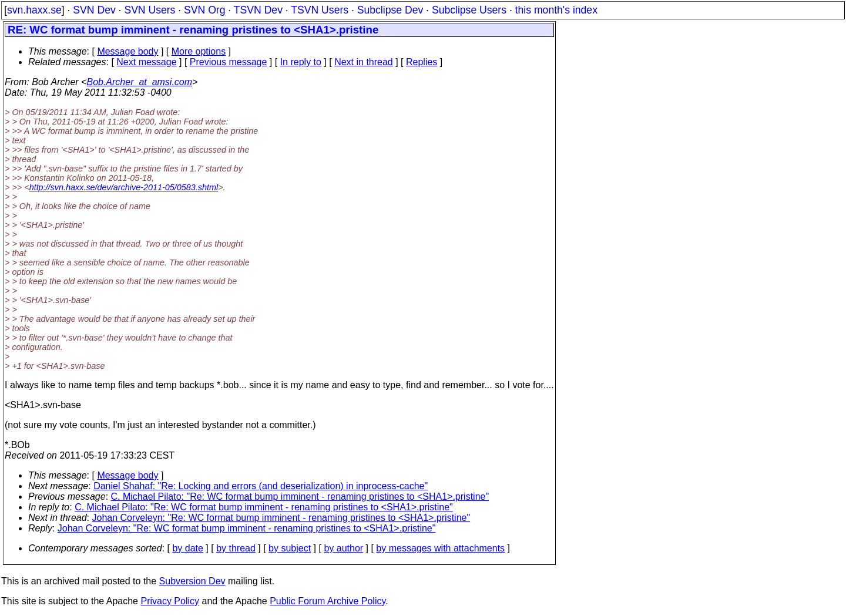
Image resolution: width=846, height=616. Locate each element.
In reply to (301, 62)
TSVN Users (320, 10)
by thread (236, 548)
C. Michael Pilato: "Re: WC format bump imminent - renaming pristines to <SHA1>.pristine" (300, 496)
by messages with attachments (440, 548)
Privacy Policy (170, 601)
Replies (422, 62)
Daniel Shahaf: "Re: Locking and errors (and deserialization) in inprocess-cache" (261, 486)
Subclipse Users (469, 10)
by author (343, 548)
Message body (127, 51)
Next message (146, 62)
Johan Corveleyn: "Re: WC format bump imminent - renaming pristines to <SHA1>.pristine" (281, 518)
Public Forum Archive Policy (328, 601)
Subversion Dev (192, 581)
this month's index (556, 10)
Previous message (229, 62)
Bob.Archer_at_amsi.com (139, 82)
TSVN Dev (258, 10)
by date (187, 548)
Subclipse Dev (390, 10)
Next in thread (364, 62)
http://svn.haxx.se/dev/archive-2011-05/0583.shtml (124, 187)
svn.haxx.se (34, 10)
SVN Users (150, 10)
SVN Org (204, 10)
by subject (290, 548)
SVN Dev (94, 10)
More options (199, 51)
